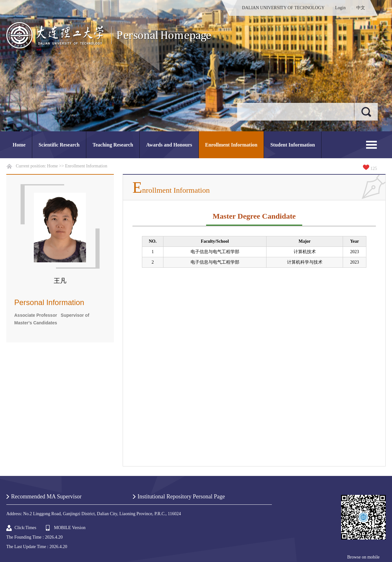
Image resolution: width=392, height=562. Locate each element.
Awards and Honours (169, 145)
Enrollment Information (231, 145)
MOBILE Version (70, 528)
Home (19, 145)
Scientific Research (59, 145)
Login (340, 8)
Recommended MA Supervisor (46, 496)
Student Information (293, 145)
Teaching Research (113, 145)
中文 (361, 8)
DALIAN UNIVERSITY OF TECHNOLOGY (283, 8)
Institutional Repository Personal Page (181, 496)
